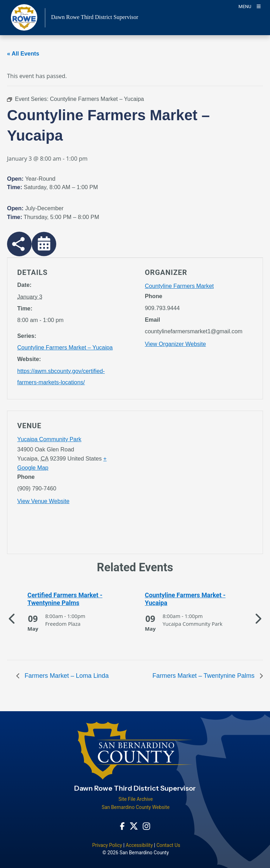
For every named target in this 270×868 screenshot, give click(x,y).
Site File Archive (136, 799)
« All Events (23, 53)
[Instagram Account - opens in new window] (146, 826)
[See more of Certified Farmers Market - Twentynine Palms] (76, 599)
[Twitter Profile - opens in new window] (134, 826)
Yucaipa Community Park (49, 439)
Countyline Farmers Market (179, 286)
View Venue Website (43, 501)
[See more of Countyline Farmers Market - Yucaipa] (194, 599)
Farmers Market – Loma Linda (66, 676)
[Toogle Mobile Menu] (249, 6)
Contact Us (168, 845)
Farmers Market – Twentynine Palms (204, 676)
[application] (199, 484)
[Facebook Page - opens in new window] (122, 826)
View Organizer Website (175, 344)
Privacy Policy (107, 845)
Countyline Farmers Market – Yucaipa (65, 347)
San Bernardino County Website (136, 807)
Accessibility (139, 845)
